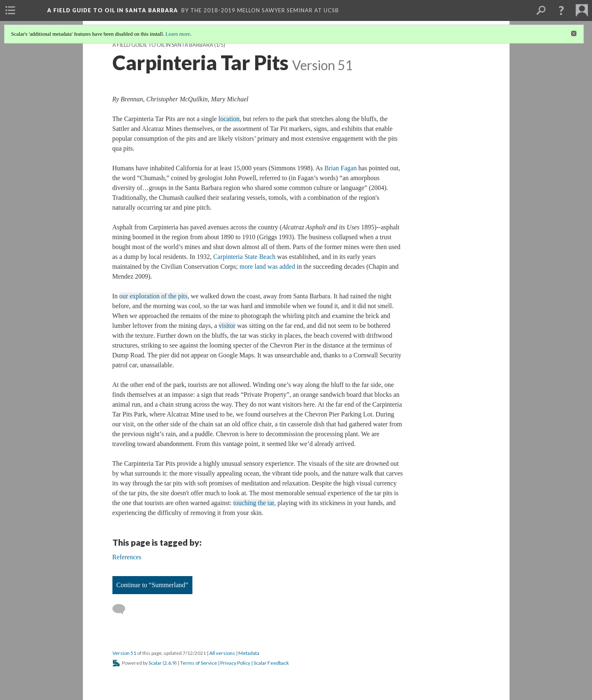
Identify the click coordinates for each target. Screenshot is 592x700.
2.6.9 (170, 663)
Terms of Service (199, 663)
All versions (222, 653)
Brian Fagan (341, 168)
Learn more (178, 34)
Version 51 (124, 653)
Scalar (155, 663)
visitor (227, 326)
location (229, 119)
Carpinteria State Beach (245, 257)
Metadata (249, 653)
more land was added (267, 267)
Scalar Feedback (271, 663)
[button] (561, 10)
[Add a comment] (122, 609)
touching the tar (254, 503)
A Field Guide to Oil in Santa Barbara (163, 45)
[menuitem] (10, 10)
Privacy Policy (235, 663)
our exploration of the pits (153, 296)
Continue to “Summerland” (152, 585)
